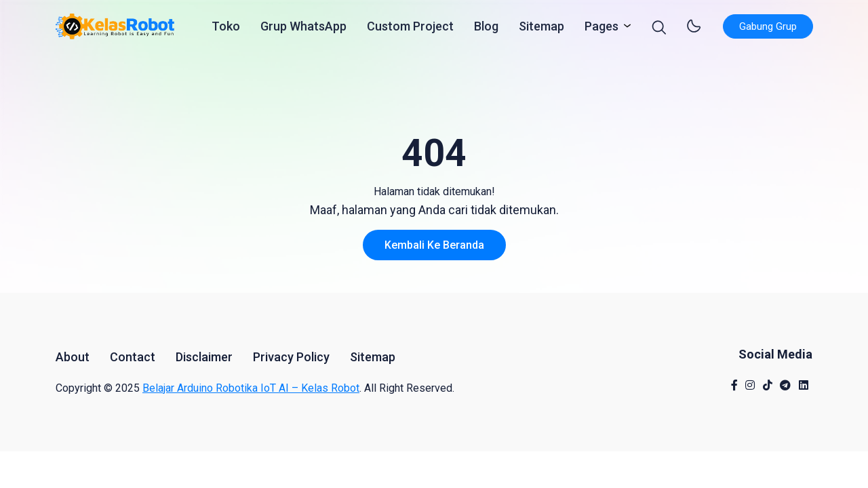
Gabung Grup (768, 30)
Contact (133, 357)
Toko (226, 29)
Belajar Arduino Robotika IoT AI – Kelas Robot (251, 388)
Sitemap (541, 29)
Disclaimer (204, 357)
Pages (604, 28)
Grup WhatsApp (303, 29)
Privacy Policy (291, 357)
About (73, 357)
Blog (486, 29)
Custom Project (410, 29)
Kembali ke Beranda (434, 245)
